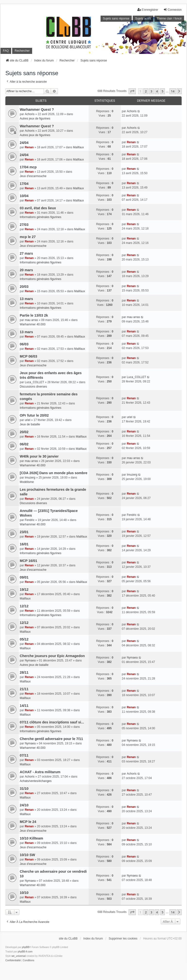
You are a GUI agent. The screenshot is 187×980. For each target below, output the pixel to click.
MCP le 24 (28, 822)
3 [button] (151, 91)
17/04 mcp (28, 167)
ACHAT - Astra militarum (40, 772)
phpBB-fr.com (25, 952)
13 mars (26, 299)
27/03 (24, 225)
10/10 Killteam (31, 838)
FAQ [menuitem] (6, 51)
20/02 (24, 432)
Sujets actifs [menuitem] (143, 19)
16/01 (24, 544)
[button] (132, 91)
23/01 (24, 532)
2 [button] (146, 91)
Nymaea (30, 660)
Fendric (30, 520)
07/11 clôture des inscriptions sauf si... (52, 722)
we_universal (19, 956)
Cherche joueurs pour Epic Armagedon (52, 656)
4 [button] (157, 91)
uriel (28, 420)
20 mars (26, 270)
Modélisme (27, 482)
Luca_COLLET (34, 382)
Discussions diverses (33, 387)
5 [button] (163, 91)
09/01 (24, 577)
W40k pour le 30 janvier (39, 456)
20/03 (24, 287)
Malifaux (79, 147)
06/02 (24, 444)
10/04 (24, 196)
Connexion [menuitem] (173, 10)
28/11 (24, 672)
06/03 (24, 344)
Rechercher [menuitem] (22, 51)
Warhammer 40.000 (33, 324)
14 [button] (173, 91)
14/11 (24, 706)
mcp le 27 (28, 237)
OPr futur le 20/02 (34, 415)
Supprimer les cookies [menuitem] (123, 939)
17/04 (24, 184)
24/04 (24, 143)
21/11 (24, 689)
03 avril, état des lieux (38, 208)
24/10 (24, 805)
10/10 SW (27, 855)
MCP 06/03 (28, 356)
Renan (29, 147)
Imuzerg (30, 478)
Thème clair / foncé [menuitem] (169, 19)
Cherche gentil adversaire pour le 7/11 (51, 739)
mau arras (31, 320)
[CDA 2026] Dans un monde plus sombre (54, 473)
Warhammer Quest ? (37, 110)
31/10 (24, 789)
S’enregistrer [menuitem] (148, 10)
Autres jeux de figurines (35, 119)
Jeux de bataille (30, 424)
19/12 (24, 590)
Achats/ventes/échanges (36, 781)
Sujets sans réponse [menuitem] (116, 19)
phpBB (26, 947)
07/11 (24, 755)
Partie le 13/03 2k (34, 315)
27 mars (26, 253)
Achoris (30, 114)
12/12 (24, 606)
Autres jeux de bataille (34, 665)
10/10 (24, 893)
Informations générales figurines (41, 217)
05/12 (24, 639)
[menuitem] (13, 960)
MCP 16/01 (28, 561)
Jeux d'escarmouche (33, 176)
